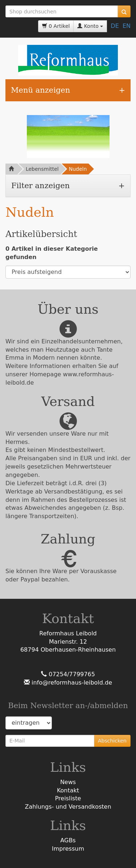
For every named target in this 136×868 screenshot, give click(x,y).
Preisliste (68, 798)
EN (127, 26)
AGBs (68, 840)
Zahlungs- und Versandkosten (68, 807)
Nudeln (78, 169)
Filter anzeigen (40, 186)
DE (115, 26)
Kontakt (68, 790)
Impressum (68, 849)
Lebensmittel (42, 169)
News (68, 782)
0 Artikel (56, 26)
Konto (90, 26)
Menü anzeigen (40, 90)
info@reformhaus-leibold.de (71, 683)
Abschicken (112, 741)
